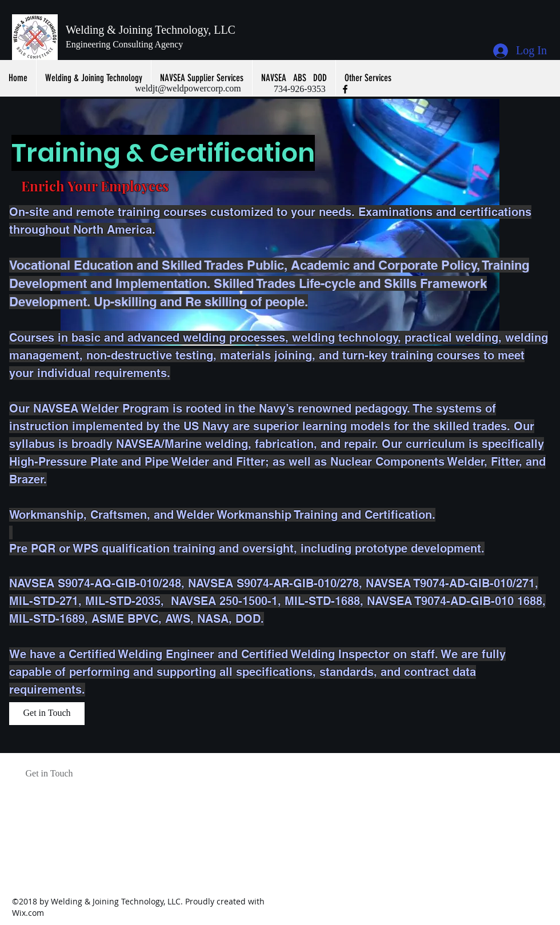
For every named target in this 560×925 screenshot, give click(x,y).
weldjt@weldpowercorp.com (188, 88)
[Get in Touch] (47, 714)
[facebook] (345, 89)
